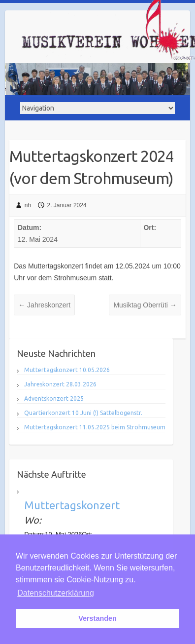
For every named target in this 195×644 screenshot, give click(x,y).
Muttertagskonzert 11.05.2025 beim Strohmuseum (95, 427)
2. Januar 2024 (67, 205)
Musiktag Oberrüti (145, 305)
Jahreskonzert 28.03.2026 (60, 384)
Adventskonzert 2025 (54, 398)
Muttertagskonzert (72, 505)
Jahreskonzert (44, 305)
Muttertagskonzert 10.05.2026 (67, 370)
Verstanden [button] (97, 618)
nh (28, 205)
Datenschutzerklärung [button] (56, 593)
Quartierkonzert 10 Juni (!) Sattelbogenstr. (83, 413)
